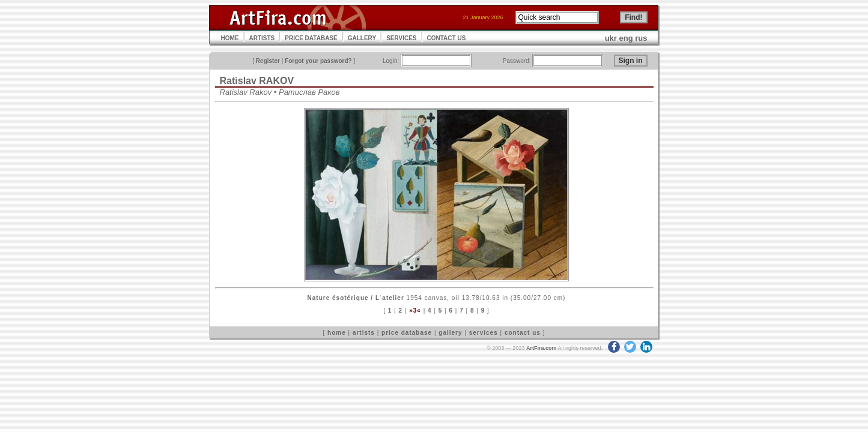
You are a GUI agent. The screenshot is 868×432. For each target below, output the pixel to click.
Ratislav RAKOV (257, 81)
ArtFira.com (542, 348)
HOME (230, 38)
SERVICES (401, 38)
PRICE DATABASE (311, 38)
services (484, 333)
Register (268, 61)
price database (407, 333)
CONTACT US (447, 38)
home (337, 333)
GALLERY (362, 38)
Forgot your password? (318, 61)
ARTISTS (262, 38)
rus (641, 38)
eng (626, 38)
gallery (450, 333)
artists (364, 333)
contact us (523, 333)
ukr (611, 38)
